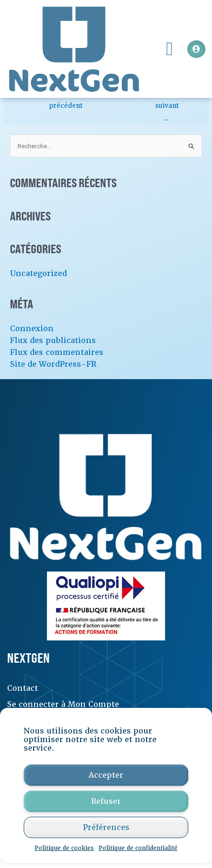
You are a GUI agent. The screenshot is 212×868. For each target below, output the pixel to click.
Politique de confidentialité (138, 848)
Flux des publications (53, 340)
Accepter (106, 775)
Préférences (106, 827)
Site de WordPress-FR (53, 364)
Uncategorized (38, 273)
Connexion (32, 329)
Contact (23, 688)
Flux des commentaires (57, 352)
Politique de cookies (64, 848)
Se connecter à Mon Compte (63, 704)
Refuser (106, 801)
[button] (170, 49)
